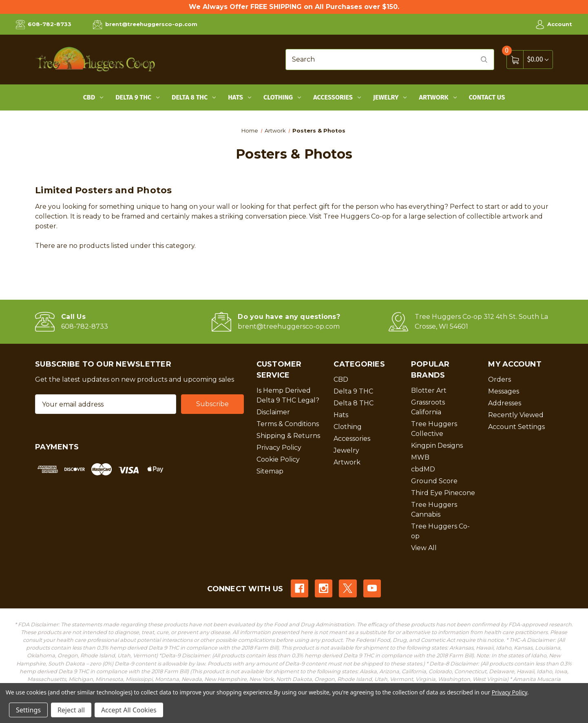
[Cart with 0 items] (538, 59)
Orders (500, 379)
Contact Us (487, 97)
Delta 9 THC (137, 97)
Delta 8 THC (194, 97)
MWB (420, 457)
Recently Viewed (516, 415)
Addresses (505, 403)
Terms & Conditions (288, 424)
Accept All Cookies (129, 710)
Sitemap (270, 471)
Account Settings (516, 427)
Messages (504, 391)
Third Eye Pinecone (443, 493)
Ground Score (434, 481)
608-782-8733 (44, 24)
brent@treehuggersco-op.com (145, 24)
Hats (240, 97)
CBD (93, 97)
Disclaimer (273, 412)
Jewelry (390, 97)
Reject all (71, 710)
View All (424, 548)
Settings (28, 710)
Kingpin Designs (437, 446)
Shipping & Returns (288, 436)
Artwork (438, 97)
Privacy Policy (279, 448)
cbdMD (423, 469)
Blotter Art (429, 390)
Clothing (282, 97)
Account (554, 24)
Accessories (337, 97)
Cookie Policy (278, 459)
